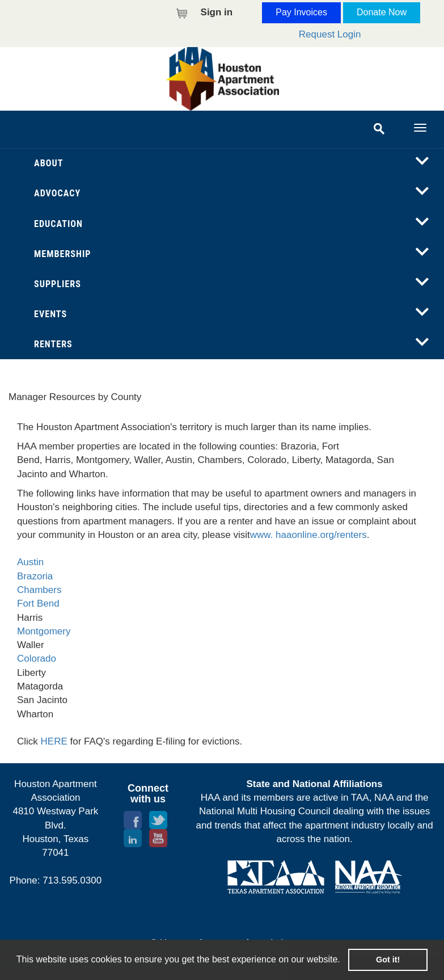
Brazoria (35, 576)
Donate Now (382, 12)
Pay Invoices (301, 12)
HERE (54, 741)
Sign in (217, 12)
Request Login (330, 34)
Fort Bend (38, 603)
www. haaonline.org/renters (308, 535)
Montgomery (44, 631)
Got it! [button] (388, 960)
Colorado (37, 659)
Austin (30, 562)
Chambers (39, 590)
